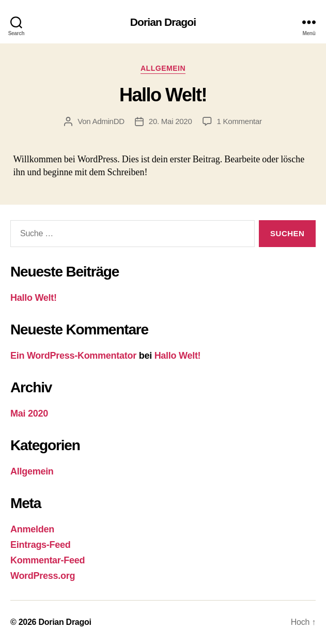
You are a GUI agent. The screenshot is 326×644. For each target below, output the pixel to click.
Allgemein (163, 68)
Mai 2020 (29, 413)
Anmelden (32, 529)
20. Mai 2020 (170, 121)
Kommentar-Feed (48, 560)
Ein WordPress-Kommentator (73, 356)
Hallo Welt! (163, 95)
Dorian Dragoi (163, 22)
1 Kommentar (239, 121)
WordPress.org (43, 576)
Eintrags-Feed (41, 545)
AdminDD (108, 121)
